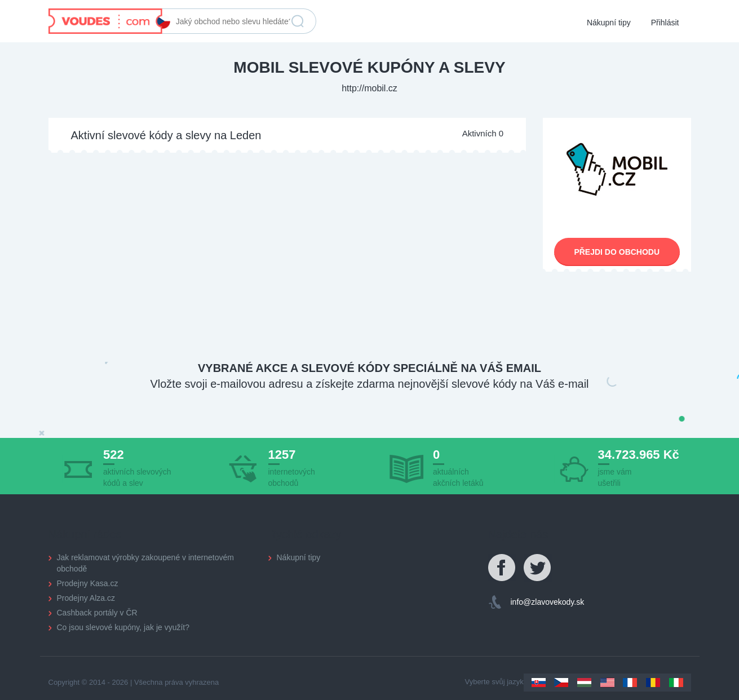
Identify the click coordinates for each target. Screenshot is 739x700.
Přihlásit (665, 23)
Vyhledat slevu (298, 21)
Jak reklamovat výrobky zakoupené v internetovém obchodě (145, 563)
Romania (653, 683)
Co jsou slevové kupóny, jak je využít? (123, 627)
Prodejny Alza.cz (86, 598)
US (607, 683)
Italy (676, 683)
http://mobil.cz (369, 88)
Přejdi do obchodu (617, 252)
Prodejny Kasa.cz (88, 583)
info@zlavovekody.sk (548, 602)
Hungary (584, 683)
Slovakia (539, 683)
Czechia (561, 683)
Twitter (538, 568)
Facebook (502, 568)
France (630, 683)
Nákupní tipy (609, 23)
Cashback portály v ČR (97, 613)
